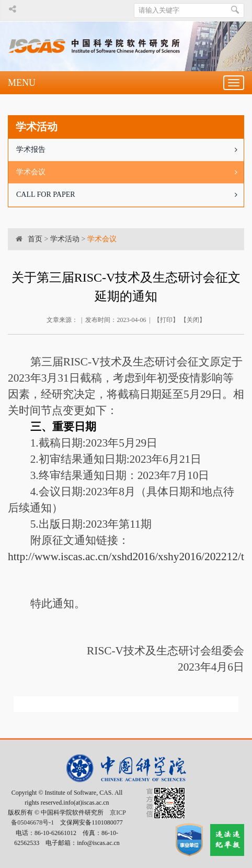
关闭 (193, 320)
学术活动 (65, 239)
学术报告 (130, 150)
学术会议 (130, 172)
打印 (166, 320)
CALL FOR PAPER (130, 195)
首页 (35, 239)
